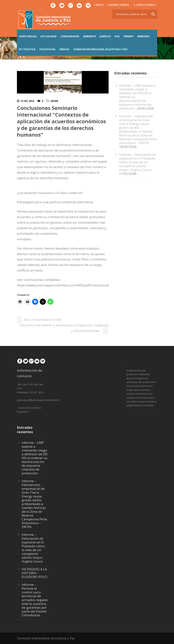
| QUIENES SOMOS (118, 5)
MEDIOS (64, 49)
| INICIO (99, 5)
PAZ (117, 36)
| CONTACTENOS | (145, 5)
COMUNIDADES (70, 36)
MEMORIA (143, 36)
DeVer (54, 101)
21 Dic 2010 (27, 101)
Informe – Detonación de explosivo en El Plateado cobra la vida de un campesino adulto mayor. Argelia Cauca (137, 162)
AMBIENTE (89, 36)
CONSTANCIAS (28, 36)
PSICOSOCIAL (48, 49)
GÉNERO (128, 36)
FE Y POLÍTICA (27, 49)
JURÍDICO (105, 36)
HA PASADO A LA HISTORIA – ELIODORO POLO (34, 573)
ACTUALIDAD (49, 36)
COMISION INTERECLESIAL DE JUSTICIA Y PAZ (100, 49)
